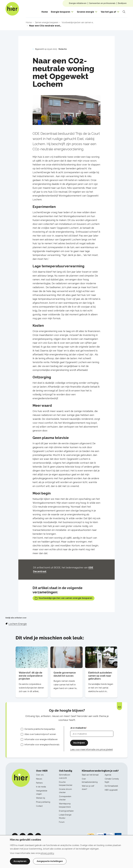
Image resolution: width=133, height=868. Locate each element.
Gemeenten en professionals (102, 3)
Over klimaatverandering (90, 780)
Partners (39, 783)
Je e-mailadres (78, 728)
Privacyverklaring (43, 802)
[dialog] (66, 852)
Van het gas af (108, 12)
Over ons (40, 775)
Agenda (108, 775)
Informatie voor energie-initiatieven (41, 739)
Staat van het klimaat (90, 775)
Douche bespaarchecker (66, 784)
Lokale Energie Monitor (65, 816)
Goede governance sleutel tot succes (65, 674)
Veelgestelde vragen (42, 792)
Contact (39, 806)
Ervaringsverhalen (66, 811)
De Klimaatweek (111, 786)
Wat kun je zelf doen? (88, 788)
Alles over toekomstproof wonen (40, 734)
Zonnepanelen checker (65, 798)
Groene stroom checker (65, 791)
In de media (41, 787)
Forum (62, 822)
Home (45, 12)
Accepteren (20, 861)
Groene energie (85, 12)
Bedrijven (122, 3)
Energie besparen (61, 12)
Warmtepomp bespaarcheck (65, 805)
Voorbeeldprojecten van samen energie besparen (64, 598)
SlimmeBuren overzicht (65, 776)
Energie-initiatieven (78, 3)
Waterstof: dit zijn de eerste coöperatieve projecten (31, 676)
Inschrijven (79, 743)
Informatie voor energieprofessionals (42, 745)
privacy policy (47, 853)
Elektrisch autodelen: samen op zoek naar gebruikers (100, 676)
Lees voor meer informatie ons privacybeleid (91, 750)
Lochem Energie (18, 624)
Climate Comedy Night (112, 780)
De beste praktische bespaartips (40, 729)
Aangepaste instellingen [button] (50, 861)
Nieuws (39, 779)
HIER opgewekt (111, 790)
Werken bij (41, 798)
